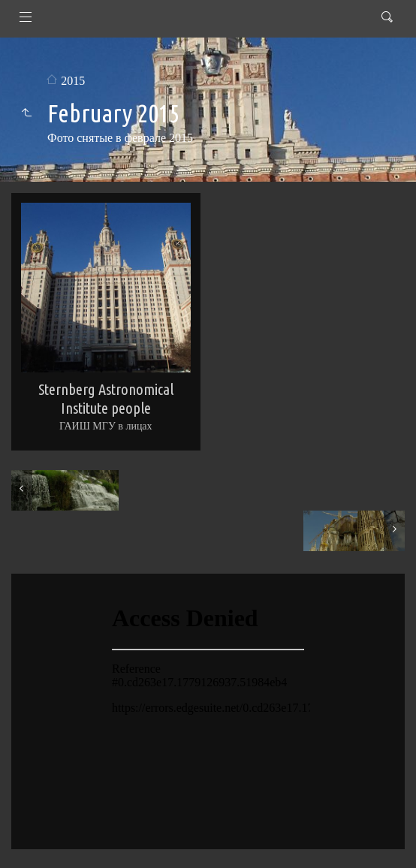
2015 (73, 81)
